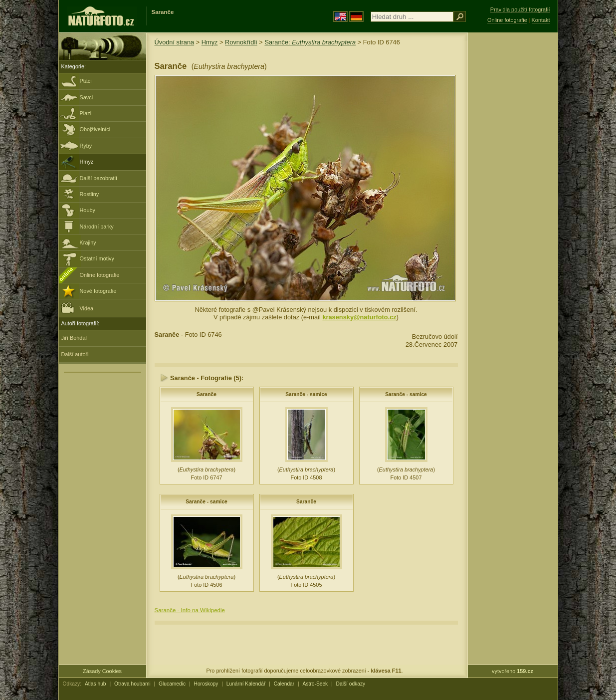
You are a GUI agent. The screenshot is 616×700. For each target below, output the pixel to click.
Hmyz (87, 162)
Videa (78, 308)
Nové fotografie (98, 291)
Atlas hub (96, 684)
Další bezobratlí (99, 178)
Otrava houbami (132, 684)
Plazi (86, 113)
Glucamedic (172, 684)
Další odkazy (351, 684)
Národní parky (97, 227)
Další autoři (75, 354)
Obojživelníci (95, 129)
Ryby (86, 146)
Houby (88, 210)
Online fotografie (100, 275)
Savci (87, 97)
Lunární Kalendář (246, 684)
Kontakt (541, 20)
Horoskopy (206, 684)
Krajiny (88, 242)
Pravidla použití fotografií (520, 9)
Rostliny (90, 194)
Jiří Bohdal (74, 338)
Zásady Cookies (102, 671)
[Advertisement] (513, 192)
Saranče (206, 394)
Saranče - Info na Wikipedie (190, 610)
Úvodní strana (175, 42)
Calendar (284, 684)
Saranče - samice (306, 394)
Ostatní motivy (97, 258)
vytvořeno (513, 671)
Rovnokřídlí (241, 42)
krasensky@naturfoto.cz (359, 317)
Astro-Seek (315, 684)
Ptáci (86, 81)
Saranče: (310, 42)
